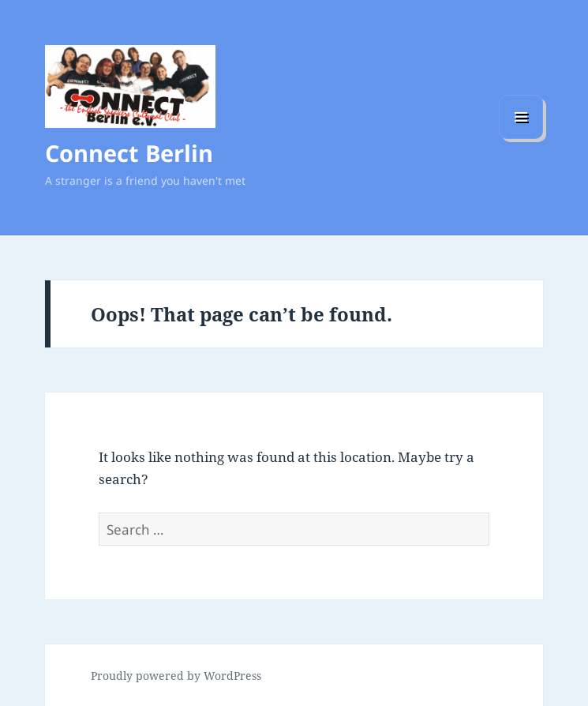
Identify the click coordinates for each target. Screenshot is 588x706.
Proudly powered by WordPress (176, 676)
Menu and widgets (521, 139)
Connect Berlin (129, 153)
